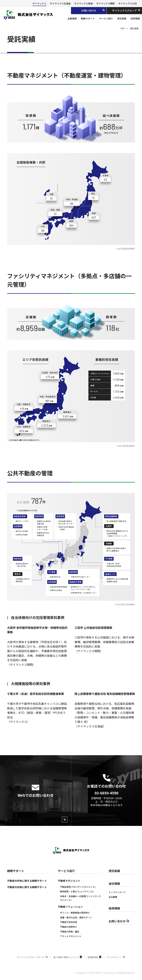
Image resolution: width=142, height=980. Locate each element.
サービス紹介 (66, 871)
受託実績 (114, 871)
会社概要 (113, 897)
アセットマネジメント (71, 936)
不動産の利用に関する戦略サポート (27, 887)
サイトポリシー (116, 957)
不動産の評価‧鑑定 (70, 931)
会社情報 (114, 884)
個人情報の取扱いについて (68, 957)
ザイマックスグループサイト (32, 957)
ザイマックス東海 (83, 3)
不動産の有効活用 (69, 922)
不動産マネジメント (69, 881)
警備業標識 (94, 957)
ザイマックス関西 (105, 3)
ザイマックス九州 (127, 3)
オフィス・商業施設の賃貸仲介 (75, 913)
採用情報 (114, 908)
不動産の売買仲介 (69, 927)
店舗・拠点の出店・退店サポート (76, 917)
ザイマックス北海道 (60, 3)
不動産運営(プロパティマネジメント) (78, 887)
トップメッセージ (117, 892)
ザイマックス (39, 3)
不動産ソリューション (70, 907)
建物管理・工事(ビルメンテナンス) (77, 891)
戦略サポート (16, 871)
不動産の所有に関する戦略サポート (27, 881)
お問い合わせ (119, 921)
